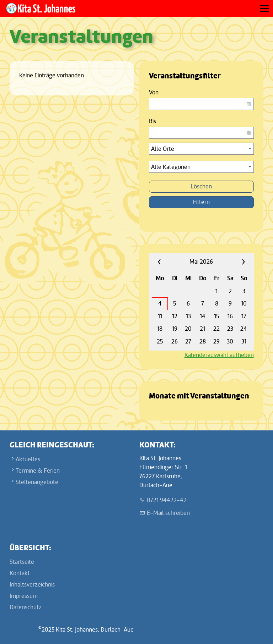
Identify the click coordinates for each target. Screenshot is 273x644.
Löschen (201, 186)
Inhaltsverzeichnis (32, 585)
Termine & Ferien (38, 471)
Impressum (24, 596)
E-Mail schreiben (168, 513)
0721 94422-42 (167, 500)
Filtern (201, 202)
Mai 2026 (201, 262)
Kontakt (20, 573)
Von (154, 92)
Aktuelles (28, 459)
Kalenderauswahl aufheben (219, 355)
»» (236, 262)
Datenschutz (26, 607)
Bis (152, 121)
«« (167, 262)
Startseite (22, 562)
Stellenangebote (37, 482)
